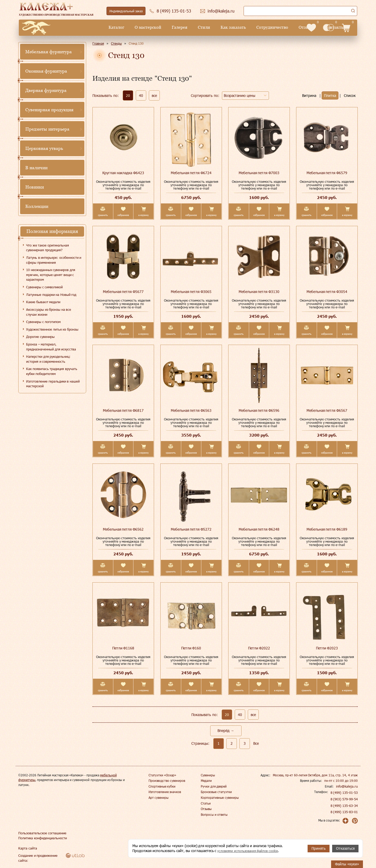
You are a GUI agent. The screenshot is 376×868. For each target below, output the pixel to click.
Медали (206, 781)
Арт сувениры (158, 797)
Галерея (135, 27)
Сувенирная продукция (49, 110)
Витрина (309, 95)
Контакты (290, 27)
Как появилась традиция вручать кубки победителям (52, 371)
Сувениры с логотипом (43, 322)
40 (141, 95)
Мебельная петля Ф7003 (259, 173)
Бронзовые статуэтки (216, 792)
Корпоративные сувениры (220, 797)
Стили (160, 27)
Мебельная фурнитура (49, 52)
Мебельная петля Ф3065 (191, 292)
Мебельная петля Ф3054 (327, 292)
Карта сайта (27, 848)
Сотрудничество (228, 27)
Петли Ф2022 (259, 648)
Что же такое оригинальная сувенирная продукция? (48, 248)
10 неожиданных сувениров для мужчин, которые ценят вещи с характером (51, 275)
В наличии (36, 168)
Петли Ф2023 (327, 648)
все (154, 95)
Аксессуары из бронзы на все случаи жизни (49, 312)
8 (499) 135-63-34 (344, 806)
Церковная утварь (44, 148)
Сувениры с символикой (44, 287)
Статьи (206, 803)
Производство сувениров (167, 781)
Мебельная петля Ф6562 (123, 529)
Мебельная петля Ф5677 (123, 292)
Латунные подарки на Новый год (51, 295)
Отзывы (262, 27)
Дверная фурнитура (46, 90)
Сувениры (208, 775)
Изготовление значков (165, 792)
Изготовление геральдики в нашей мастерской (53, 384)
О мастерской (104, 27)
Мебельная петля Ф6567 (327, 410)
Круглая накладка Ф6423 (123, 173)
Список (350, 95)
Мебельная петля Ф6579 (327, 173)
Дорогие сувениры (40, 337)
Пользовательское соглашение (41, 833)
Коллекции (37, 206)
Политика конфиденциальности (42, 838)
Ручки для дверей (214, 786)
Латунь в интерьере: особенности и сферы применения (54, 260)
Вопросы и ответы (214, 814)
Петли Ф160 (191, 648)
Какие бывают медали (43, 302)
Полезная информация (52, 231)
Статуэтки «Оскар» (162, 775)
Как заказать (189, 27)
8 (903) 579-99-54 (344, 799)
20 (128, 95)
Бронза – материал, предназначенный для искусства (51, 347)
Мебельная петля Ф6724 (191, 173)
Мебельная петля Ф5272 (191, 529)
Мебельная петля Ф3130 (259, 292)
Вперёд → (226, 731)
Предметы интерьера (47, 129)
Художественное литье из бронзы (52, 329)
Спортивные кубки (162, 786)
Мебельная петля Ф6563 (191, 410)
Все (256, 743)
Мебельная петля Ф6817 (123, 410)
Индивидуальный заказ (126, 11)
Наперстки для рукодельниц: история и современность (48, 359)
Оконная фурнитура (46, 71)
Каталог (72, 27)
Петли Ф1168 (123, 648)
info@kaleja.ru (348, 786)
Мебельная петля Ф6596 (259, 410)
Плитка (330, 95)
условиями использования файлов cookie (252, 851)
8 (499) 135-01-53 (344, 793)
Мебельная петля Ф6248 (259, 529)
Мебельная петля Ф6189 (327, 529)
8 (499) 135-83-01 (344, 812)
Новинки (35, 187)
